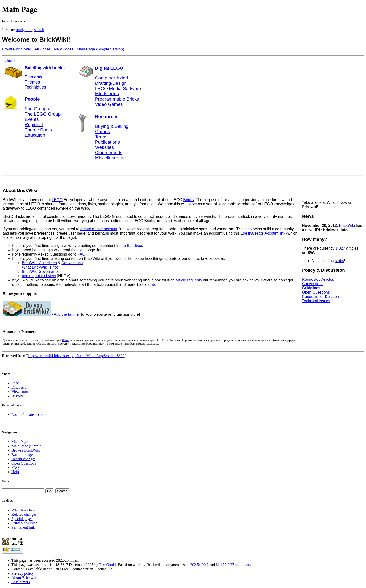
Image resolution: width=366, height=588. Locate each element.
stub (151, 284)
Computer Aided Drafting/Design (112, 81)
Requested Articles (318, 279)
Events (32, 119)
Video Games (109, 104)
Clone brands (109, 153)
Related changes (24, 514)
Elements (33, 77)
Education (35, 135)
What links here (24, 510)
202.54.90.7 (199, 565)
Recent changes (23, 459)
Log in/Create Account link (263, 233)
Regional (34, 125)
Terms (101, 137)
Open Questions (316, 292)
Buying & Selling (112, 126)
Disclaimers (21, 582)
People (32, 99)
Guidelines (311, 288)
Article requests (189, 280)
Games (103, 132)
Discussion (20, 387)
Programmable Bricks (117, 99)
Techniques (35, 87)
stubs (339, 261)
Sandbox (134, 246)
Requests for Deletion (320, 297)
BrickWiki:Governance (41, 272)
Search (7, 481)
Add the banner (67, 314)
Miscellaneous (110, 158)
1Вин (65, 340)
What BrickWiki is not (40, 267)
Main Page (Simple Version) (100, 49)
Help (82, 250)
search (39, 30)
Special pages (22, 519)
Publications (107, 142)
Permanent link (23, 527)
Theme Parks (38, 130)
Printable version (25, 523)
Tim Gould (107, 565)
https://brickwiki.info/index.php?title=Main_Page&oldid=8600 (76, 356)
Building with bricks (45, 68)
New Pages (64, 49)
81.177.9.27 (225, 565)
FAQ (81, 254)
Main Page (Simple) (27, 446)
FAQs (16, 468)
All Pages (43, 49)
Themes (32, 82)
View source (21, 392)
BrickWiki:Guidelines (39, 263)
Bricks (189, 200)
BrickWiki (347, 226)
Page (15, 383)
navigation (24, 30)
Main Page (20, 442)
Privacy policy (23, 573)
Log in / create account (29, 415)
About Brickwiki (24, 578)
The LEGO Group (43, 114)
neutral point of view (39, 276)
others (246, 565)
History (17, 396)
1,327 (340, 248)
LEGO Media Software (118, 88)
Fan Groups (37, 109)
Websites (105, 147)
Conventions (72, 263)
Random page (22, 455)
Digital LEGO (109, 68)
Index (11, 60)
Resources (107, 116)
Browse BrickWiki (17, 49)
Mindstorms (107, 94)
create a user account (99, 229)
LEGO (57, 200)
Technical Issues (316, 301)
